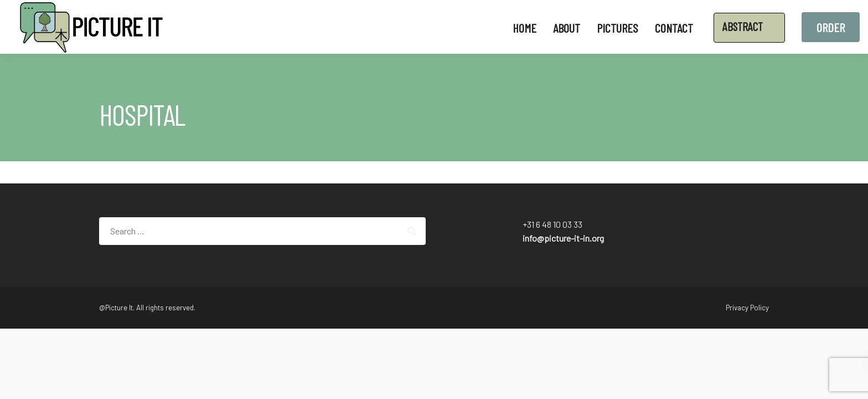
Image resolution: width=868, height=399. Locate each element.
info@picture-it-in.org (563, 238)
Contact (674, 28)
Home (525, 28)
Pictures (618, 28)
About (567, 28)
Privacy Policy (747, 308)
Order (831, 27)
